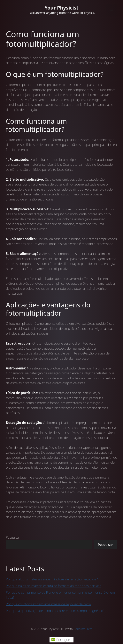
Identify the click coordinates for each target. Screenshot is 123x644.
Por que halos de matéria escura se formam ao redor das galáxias (53, 586)
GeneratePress (83, 629)
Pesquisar (13, 537)
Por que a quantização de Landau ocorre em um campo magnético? (55, 611)
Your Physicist (62, 8)
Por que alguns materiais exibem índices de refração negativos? (52, 579)
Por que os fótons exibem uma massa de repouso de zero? (49, 604)
